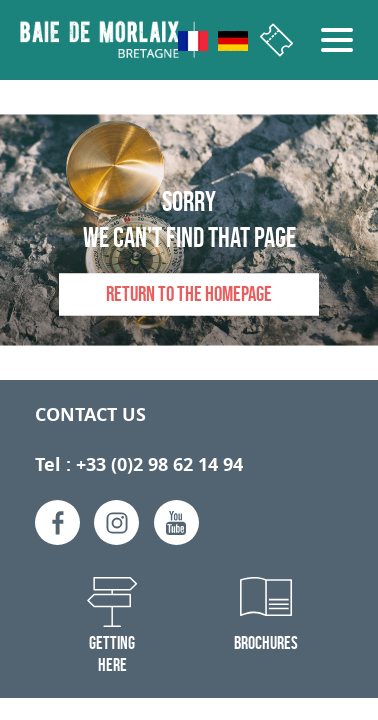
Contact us (90, 414)
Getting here (112, 654)
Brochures (266, 643)
